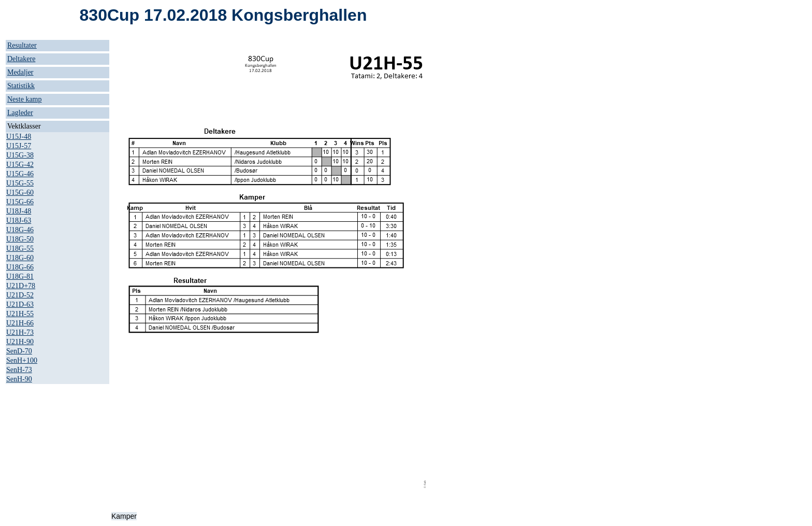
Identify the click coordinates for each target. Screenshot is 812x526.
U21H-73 (20, 332)
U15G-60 (20, 193)
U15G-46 (20, 174)
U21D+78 (21, 286)
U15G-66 (20, 202)
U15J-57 (19, 146)
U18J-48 (19, 211)
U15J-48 (19, 137)
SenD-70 (19, 351)
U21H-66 (20, 323)
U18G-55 (20, 248)
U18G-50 (20, 239)
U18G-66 (20, 267)
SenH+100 (22, 360)
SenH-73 (19, 370)
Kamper (124, 516)
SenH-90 (19, 379)
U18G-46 (20, 230)
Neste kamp (24, 99)
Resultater (22, 45)
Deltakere (21, 59)
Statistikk (21, 86)
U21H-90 (20, 342)
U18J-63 (19, 221)
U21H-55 (20, 314)
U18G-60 (20, 258)
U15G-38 (20, 155)
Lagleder (20, 113)
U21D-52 (20, 295)
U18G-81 (20, 276)
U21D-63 (20, 304)
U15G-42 (20, 165)
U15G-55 (20, 183)
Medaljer (20, 72)
